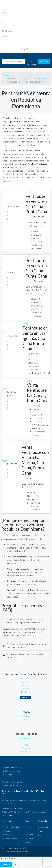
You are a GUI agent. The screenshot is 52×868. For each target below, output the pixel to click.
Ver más (26, 697)
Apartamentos (26, 738)
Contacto (5, 37)
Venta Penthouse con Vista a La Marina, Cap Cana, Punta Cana (35, 460)
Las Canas (26, 685)
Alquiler (5, 13)
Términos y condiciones (7, 833)
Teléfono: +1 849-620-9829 (13, 809)
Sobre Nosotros (7, 31)
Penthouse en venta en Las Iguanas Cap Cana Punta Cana (35, 338)
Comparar (6, 864)
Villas (26, 745)
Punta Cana (26, 678)
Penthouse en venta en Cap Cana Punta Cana (36, 204)
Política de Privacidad (10, 827)
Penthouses (26, 751)
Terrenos (26, 748)
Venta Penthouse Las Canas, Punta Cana (38, 393)
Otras (4, 22)
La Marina (26, 692)
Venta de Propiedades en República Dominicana (27, 78)
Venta (4, 4)
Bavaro (26, 689)
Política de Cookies (10, 839)
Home (7, 75)
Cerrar (17, 865)
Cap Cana (26, 682)
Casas (26, 741)
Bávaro (28, 843)
